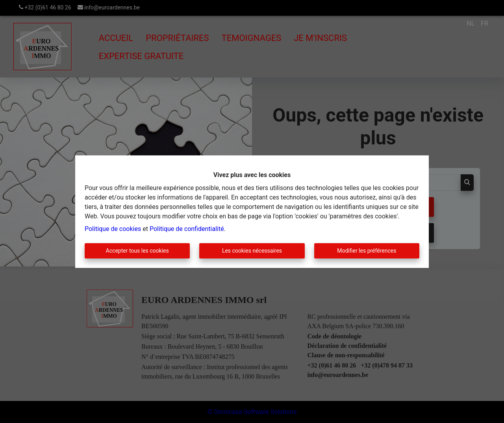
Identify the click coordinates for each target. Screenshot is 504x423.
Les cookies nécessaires (252, 251)
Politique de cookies (113, 229)
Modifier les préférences (367, 251)
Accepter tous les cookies (137, 251)
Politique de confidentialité (187, 229)
